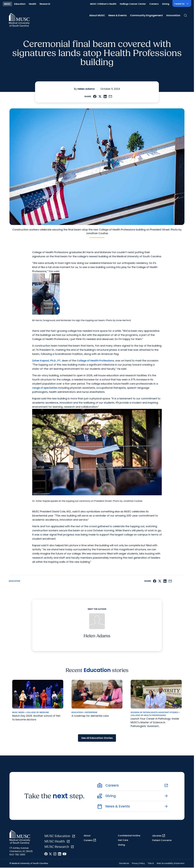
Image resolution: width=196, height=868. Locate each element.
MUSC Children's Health (103, 4)
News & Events (118, 15)
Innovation (173, 15)
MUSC (7, 4)
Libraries (159, 836)
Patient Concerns (162, 840)
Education (20, 4)
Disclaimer (124, 863)
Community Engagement (146, 15)
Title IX (151, 863)
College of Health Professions (95, 361)
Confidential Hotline (129, 836)
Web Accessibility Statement (171, 863)
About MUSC (97, 15)
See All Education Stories (97, 738)
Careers (154, 4)
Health (33, 4)
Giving (166, 4)
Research (45, 4)
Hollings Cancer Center (133, 4)
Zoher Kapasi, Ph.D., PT (46, 361)
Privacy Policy (138, 863)
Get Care (123, 840)
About (87, 836)
